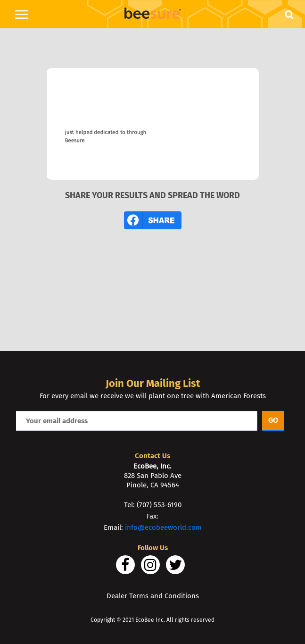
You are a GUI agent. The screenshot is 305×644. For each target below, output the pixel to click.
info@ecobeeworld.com (163, 527)
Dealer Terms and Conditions (153, 596)
